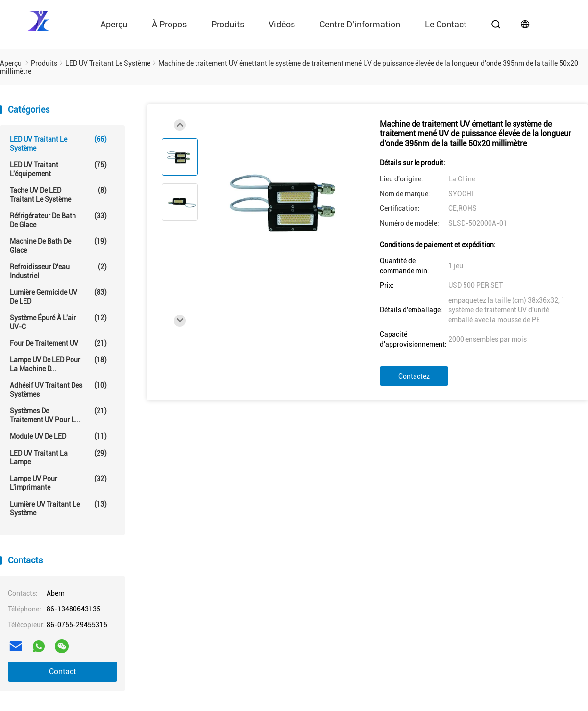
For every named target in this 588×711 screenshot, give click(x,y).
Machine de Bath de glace (58, 245)
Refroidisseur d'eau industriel (58, 271)
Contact (62, 672)
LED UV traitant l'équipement (58, 169)
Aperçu (114, 24)
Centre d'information (360, 24)
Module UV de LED (58, 436)
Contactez (414, 376)
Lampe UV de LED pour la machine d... (58, 364)
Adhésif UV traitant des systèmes (58, 390)
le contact (446, 24)
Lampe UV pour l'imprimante (58, 483)
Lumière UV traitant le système (58, 508)
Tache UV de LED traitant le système (58, 194)
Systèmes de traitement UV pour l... (58, 415)
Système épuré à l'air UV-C (58, 322)
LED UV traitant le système (58, 143)
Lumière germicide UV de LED (58, 296)
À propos (169, 24)
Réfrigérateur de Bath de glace (58, 220)
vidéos (282, 24)
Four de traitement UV (58, 343)
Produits (228, 24)
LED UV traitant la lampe (58, 457)
